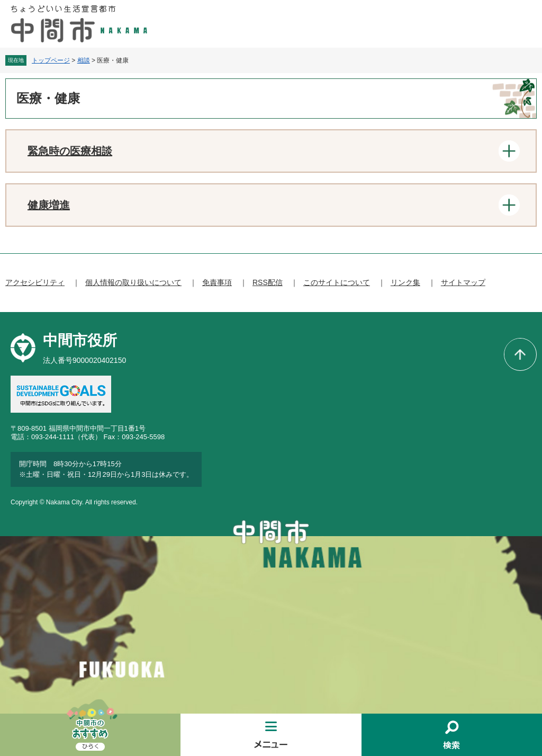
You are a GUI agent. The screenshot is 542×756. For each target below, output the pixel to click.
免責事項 (217, 282)
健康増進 (49, 205)
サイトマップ (463, 282)
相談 (84, 60)
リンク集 (405, 282)
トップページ (51, 60)
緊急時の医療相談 (70, 151)
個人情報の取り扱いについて (133, 282)
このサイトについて (337, 282)
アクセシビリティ (35, 282)
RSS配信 (268, 282)
